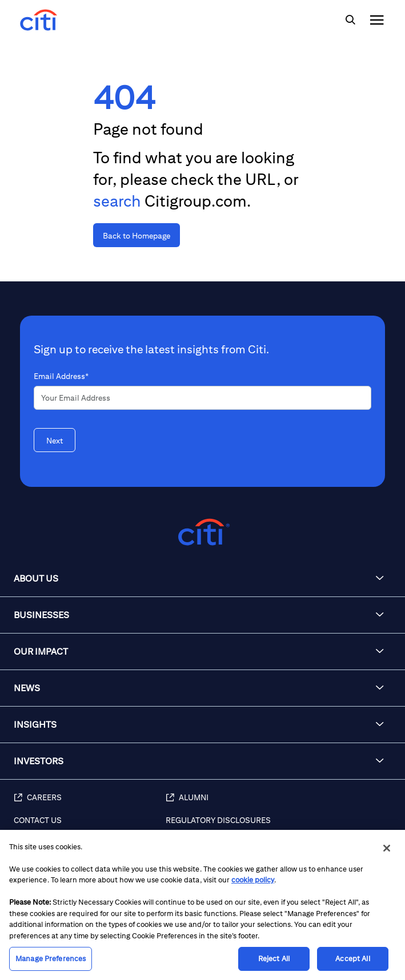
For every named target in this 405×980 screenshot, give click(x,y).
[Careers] (90, 804)
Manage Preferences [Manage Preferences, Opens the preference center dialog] (51, 959)
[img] (350, 20)
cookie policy (253, 880)
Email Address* (61, 376)
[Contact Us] (90, 826)
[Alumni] (280, 804)
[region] (202, 905)
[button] (202, 579)
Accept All (352, 959)
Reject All (274, 959)
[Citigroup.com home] (202, 532)
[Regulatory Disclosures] (280, 826)
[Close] (387, 848)
